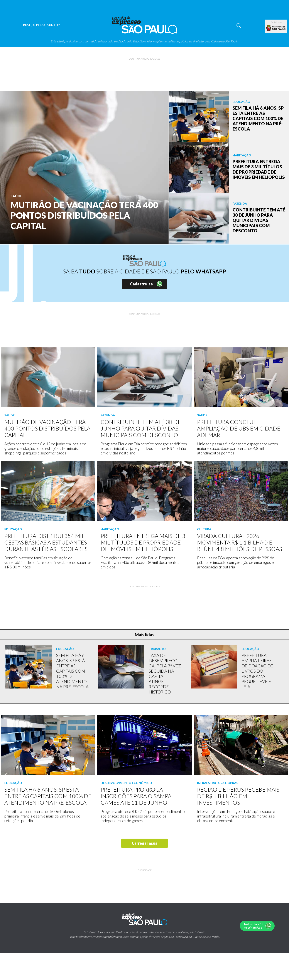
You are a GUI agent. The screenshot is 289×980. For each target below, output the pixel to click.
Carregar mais (144, 843)
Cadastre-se (141, 284)
